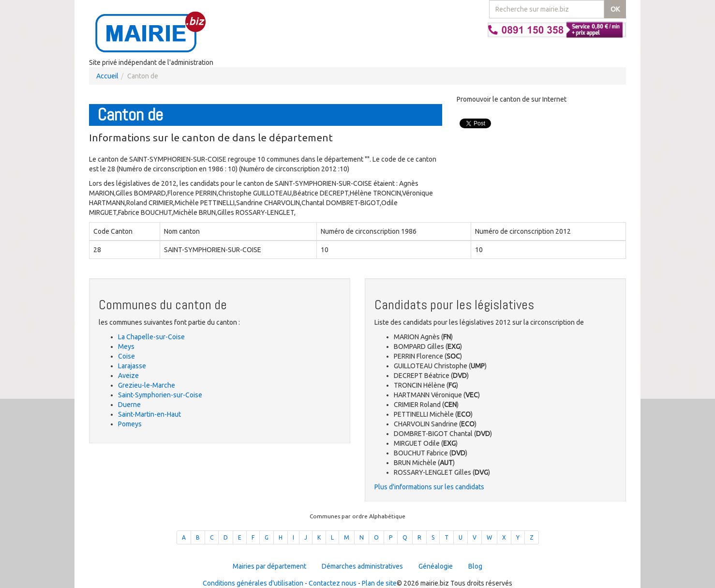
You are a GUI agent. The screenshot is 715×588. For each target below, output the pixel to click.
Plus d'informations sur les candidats (429, 487)
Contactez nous (333, 583)
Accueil (107, 76)
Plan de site (379, 583)
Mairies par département (269, 566)
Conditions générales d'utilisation (253, 583)
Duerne (129, 405)
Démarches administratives (362, 566)
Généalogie (436, 566)
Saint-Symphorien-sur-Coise (160, 395)
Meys (126, 347)
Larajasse (132, 366)
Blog (475, 566)
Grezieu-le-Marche (147, 385)
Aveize (128, 376)
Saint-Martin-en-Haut (149, 414)
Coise (127, 356)
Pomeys (130, 424)
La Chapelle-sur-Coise (151, 337)
